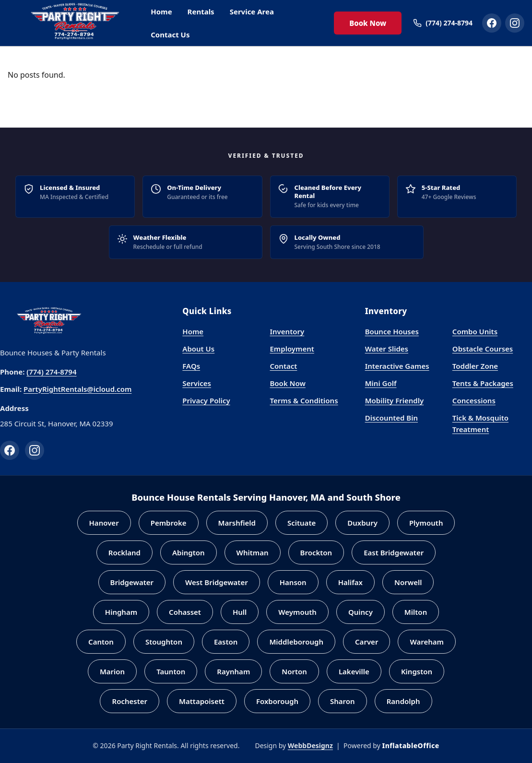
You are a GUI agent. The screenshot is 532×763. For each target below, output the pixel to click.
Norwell (408, 582)
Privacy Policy (206, 400)
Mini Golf (381, 383)
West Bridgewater (217, 582)
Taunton (171, 671)
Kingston (417, 671)
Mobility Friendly (395, 400)
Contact (283, 366)
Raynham (233, 671)
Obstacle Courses (483, 349)
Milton (416, 612)
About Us (198, 349)
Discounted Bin (391, 418)
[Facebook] (10, 450)
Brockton (316, 552)
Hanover (104, 523)
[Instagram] (35, 450)
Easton (226, 642)
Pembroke (169, 523)
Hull (240, 612)
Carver (366, 642)
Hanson (293, 582)
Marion (112, 671)
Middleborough (296, 642)
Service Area (252, 12)
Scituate (301, 523)
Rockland (124, 552)
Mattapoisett (202, 701)
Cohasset (185, 612)
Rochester (130, 701)
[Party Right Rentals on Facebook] (492, 23)
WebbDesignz (310, 745)
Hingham (121, 612)
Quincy (361, 612)
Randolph (403, 701)
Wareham (427, 642)
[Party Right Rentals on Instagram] (515, 23)
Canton (101, 642)
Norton (294, 671)
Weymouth (297, 612)
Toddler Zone (475, 366)
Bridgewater (132, 582)
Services (197, 383)
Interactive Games (397, 366)
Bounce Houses (392, 331)
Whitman (253, 552)
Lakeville (354, 671)
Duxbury (362, 523)
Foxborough (277, 701)
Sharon (343, 701)
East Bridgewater (394, 552)
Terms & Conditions (304, 400)
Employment (292, 349)
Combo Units (475, 331)
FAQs (191, 366)
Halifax (350, 582)
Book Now (368, 23)
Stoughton (164, 642)
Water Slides (387, 349)
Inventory (287, 331)
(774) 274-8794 (51, 372)
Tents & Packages (483, 383)
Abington (189, 552)
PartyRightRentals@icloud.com (77, 389)
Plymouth (426, 523)
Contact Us (170, 35)
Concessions (474, 400)
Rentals (201, 12)
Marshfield (237, 523)
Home (161, 12)
